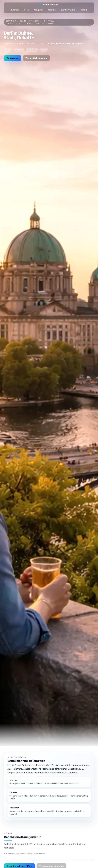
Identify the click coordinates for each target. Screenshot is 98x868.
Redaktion (52, 10)
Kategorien (38, 10)
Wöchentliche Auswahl (36, 58)
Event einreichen (68, 10)
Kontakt (83, 10)
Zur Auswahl (13, 58)
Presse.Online (48, 23)
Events (26, 10)
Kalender (15, 10)
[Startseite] (49, 5)
